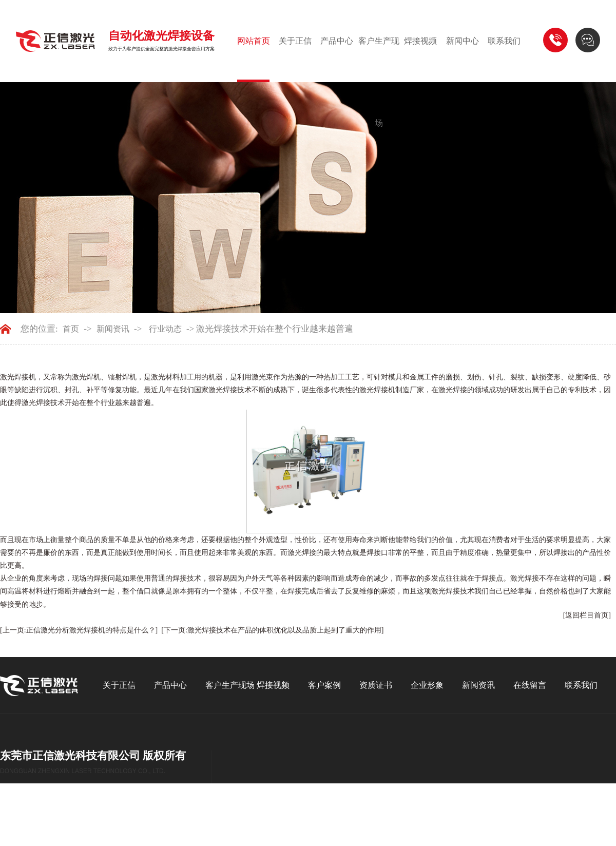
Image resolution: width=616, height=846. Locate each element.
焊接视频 (420, 41)
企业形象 (427, 685)
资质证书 (376, 685)
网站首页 (254, 41)
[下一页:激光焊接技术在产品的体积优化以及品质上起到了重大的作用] (272, 630)
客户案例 (324, 685)
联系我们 (504, 41)
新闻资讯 (113, 329)
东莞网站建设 (57, 812)
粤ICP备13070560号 (112, 812)
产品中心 (337, 41)
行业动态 (165, 329)
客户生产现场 (379, 82)
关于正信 (295, 41)
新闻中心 (463, 41)
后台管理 (71, 826)
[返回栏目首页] (587, 615)
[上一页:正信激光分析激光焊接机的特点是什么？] (79, 630)
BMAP (13, 826)
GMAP (40, 826)
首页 (71, 329)
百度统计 (106, 826)
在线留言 (530, 685)
